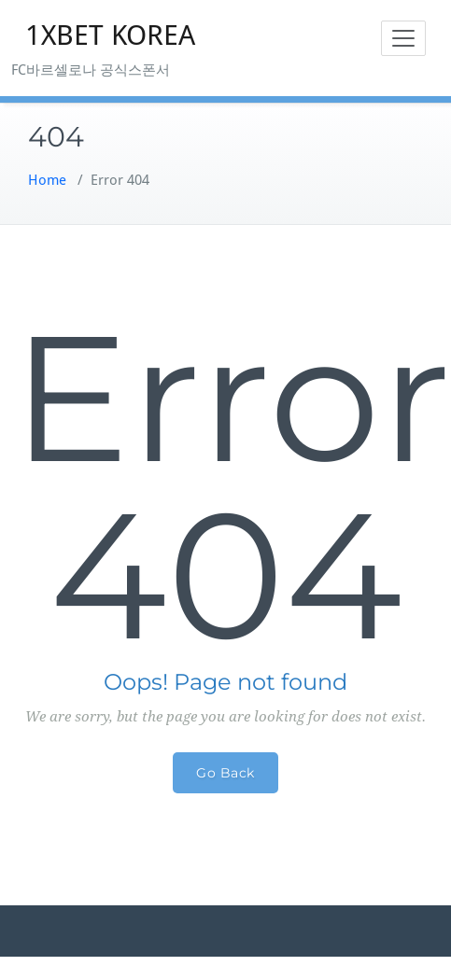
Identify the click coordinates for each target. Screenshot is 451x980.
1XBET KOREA (110, 35)
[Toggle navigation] (403, 38)
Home (47, 180)
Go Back (225, 773)
